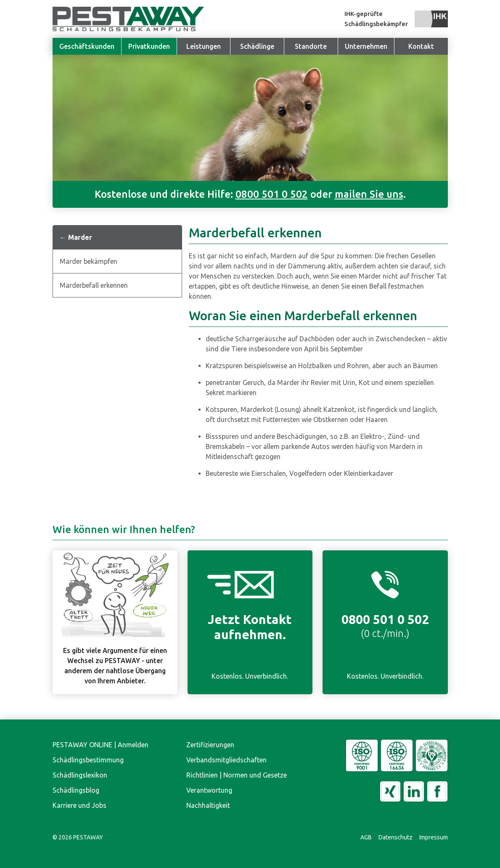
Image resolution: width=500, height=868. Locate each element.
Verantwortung (209, 790)
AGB (366, 837)
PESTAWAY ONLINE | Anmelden (101, 745)
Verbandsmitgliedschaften (226, 760)
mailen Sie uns (369, 194)
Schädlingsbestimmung (88, 760)
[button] (366, 46)
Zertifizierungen (210, 745)
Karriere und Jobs (79, 805)
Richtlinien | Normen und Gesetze (237, 775)
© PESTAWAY (78, 837)
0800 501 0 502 (272, 194)
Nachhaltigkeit (208, 805)
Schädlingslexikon (80, 775)
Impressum (434, 837)
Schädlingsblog (76, 790)
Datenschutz (396, 837)
